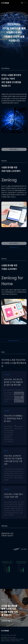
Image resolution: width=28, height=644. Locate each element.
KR (22, 3)
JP (26, 3)
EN (24, 3)
